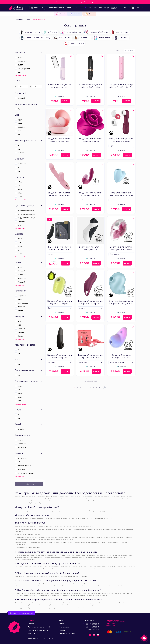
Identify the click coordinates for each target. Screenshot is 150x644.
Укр (138, 8)
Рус (141, 8)
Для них (89, 14)
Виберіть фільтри (29, 484)
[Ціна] (23, 87)
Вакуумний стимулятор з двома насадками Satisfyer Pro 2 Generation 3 (121, 140)
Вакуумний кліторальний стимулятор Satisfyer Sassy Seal (121, 302)
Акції (76, 8)
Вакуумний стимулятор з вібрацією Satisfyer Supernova (90, 194)
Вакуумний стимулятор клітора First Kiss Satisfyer (121, 86)
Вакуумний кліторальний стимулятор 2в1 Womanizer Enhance (60, 356)
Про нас (31, 624)
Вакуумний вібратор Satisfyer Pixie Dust (121, 356)
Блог (69, 8)
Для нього (75, 14)
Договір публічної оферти (38, 630)
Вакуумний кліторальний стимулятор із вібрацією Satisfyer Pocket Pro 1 (90, 302)
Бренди (62, 630)
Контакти (32, 634)
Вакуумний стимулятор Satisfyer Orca (90, 248)
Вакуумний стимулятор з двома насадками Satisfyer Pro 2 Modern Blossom (90, 140)
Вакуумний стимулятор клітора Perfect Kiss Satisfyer (90, 86)
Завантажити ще (90, 381)
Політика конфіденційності (39, 627)
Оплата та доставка (56, 8)
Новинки (63, 624)
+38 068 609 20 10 (95, 7)
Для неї (60, 14)
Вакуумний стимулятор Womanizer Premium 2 (60, 248)
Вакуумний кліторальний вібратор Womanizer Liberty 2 (90, 356)
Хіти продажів (65, 627)
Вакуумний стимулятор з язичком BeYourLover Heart (60, 140)
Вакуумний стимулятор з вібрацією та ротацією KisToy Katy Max (60, 194)
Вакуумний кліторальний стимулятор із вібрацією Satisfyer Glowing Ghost (60, 302)
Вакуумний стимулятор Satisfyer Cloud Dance (121, 248)
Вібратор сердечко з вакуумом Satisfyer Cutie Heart (121, 194)
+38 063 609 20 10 (110, 7)
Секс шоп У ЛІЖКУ (23, 20)
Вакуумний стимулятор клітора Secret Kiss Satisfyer (60, 86)
